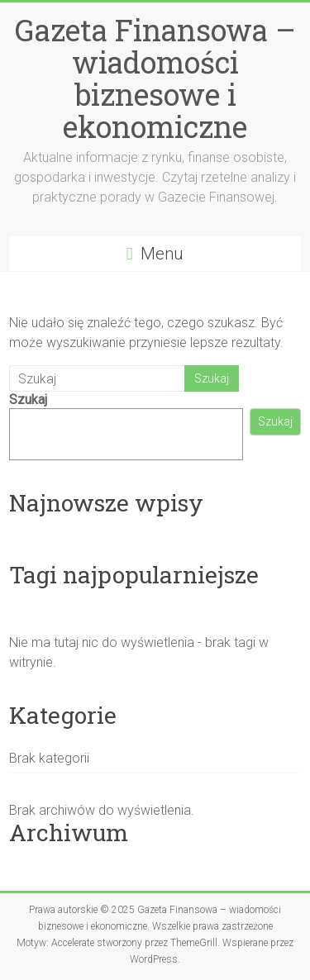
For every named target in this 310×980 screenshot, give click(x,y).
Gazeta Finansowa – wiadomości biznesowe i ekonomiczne (155, 78)
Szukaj (28, 400)
